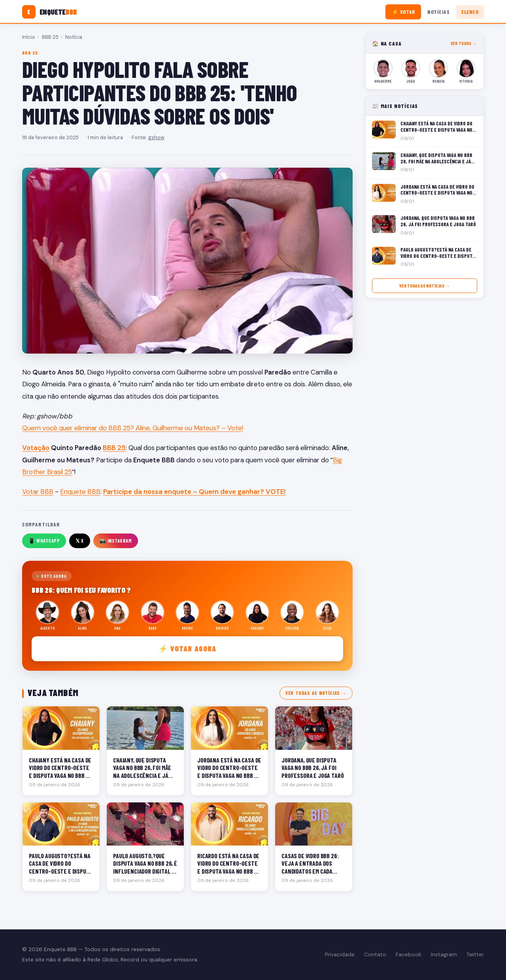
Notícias (438, 12)
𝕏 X (80, 541)
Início (29, 37)
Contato (375, 954)
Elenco (470, 12)
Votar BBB (38, 492)
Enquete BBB (80, 492)
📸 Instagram (116, 541)
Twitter (475, 954)
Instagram (444, 954)
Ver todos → (464, 43)
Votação (36, 448)
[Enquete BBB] (50, 12)
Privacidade (340, 954)
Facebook (409, 954)
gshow (156, 137)
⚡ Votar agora (188, 648)
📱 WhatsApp (44, 541)
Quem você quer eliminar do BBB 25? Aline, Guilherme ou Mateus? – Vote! (133, 428)
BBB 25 (50, 37)
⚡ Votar (403, 12)
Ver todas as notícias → (316, 693)
